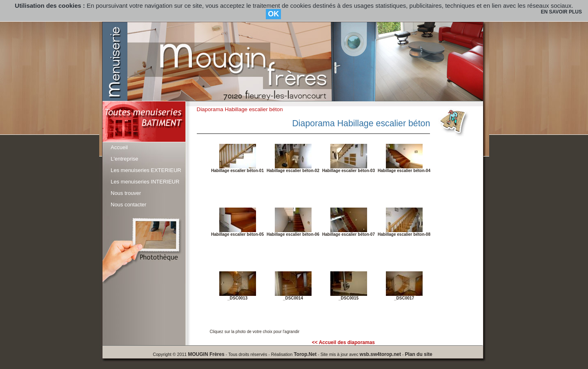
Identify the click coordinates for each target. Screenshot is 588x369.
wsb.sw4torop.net (380, 354)
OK (273, 14)
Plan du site (418, 354)
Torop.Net (305, 354)
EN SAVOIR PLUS (561, 12)
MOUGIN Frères (206, 354)
